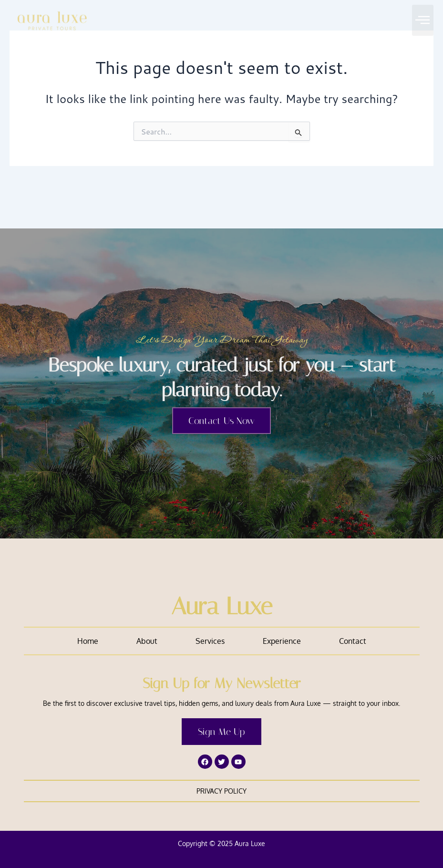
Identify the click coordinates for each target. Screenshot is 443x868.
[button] (423, 20)
